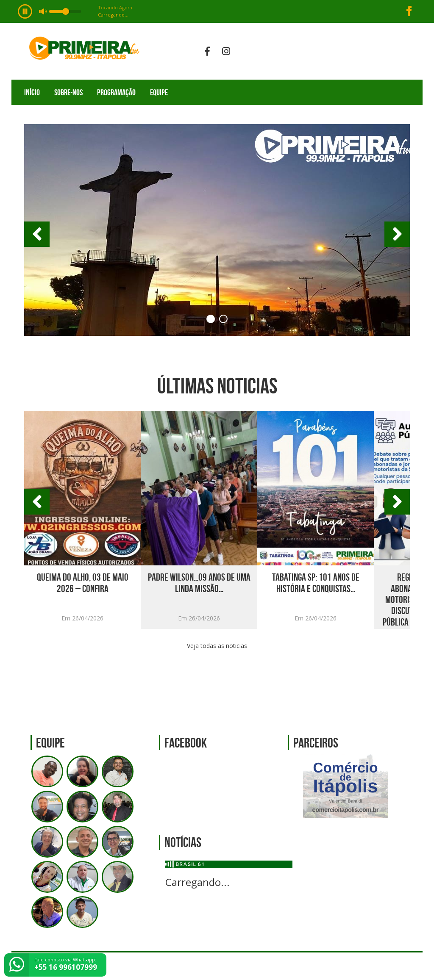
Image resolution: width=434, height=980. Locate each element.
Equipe (159, 92)
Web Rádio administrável (409, 966)
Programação (116, 92)
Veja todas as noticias (217, 646)
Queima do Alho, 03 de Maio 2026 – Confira (83, 583)
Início (32, 92)
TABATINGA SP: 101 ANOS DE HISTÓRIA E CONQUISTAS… (316, 583)
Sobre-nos (68, 92)
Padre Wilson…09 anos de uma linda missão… (199, 583)
